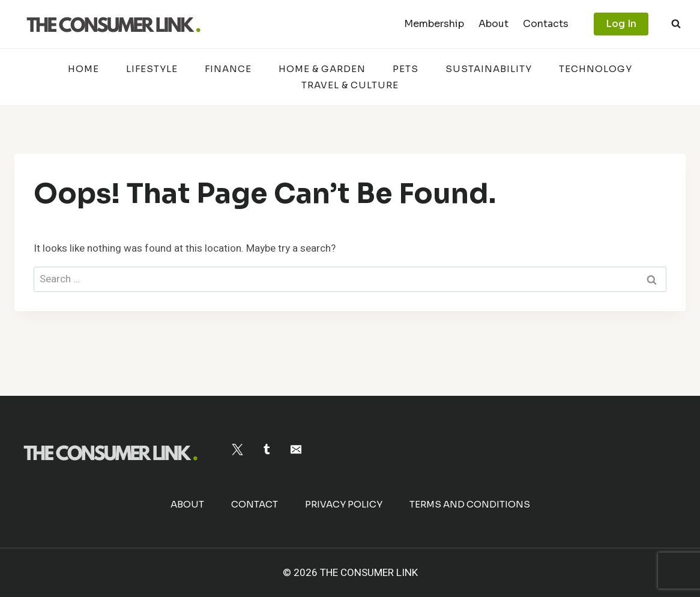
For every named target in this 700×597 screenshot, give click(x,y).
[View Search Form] (676, 24)
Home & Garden (322, 69)
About (493, 24)
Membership (434, 24)
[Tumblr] (267, 450)
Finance (228, 69)
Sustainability (489, 69)
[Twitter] (237, 450)
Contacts (546, 24)
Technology (596, 69)
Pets (406, 69)
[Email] (296, 450)
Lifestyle (152, 69)
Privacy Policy (344, 504)
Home (83, 69)
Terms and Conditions (470, 504)
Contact (255, 504)
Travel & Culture (350, 85)
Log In (621, 24)
